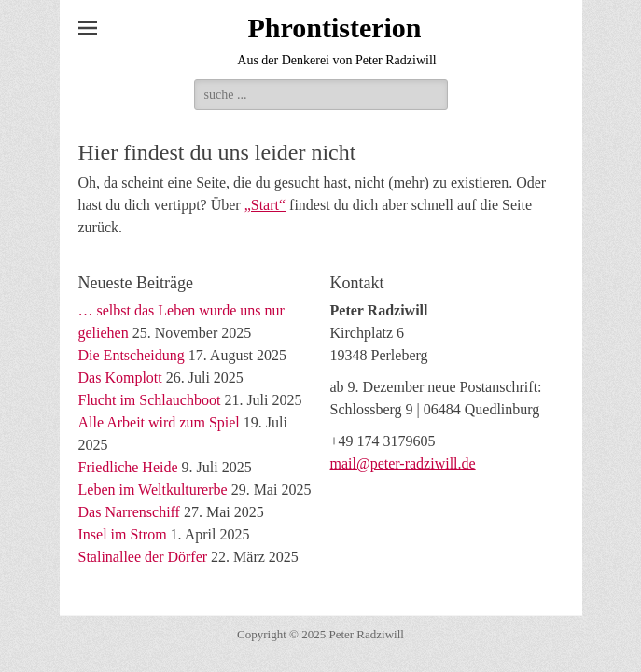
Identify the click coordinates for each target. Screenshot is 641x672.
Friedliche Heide (128, 467)
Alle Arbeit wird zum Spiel (159, 422)
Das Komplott (120, 378)
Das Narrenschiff (129, 512)
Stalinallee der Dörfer (143, 557)
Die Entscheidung (132, 355)
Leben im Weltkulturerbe (153, 490)
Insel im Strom (123, 534)
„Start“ (265, 205)
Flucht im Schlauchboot (150, 400)
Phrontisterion (334, 28)
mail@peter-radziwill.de (403, 463)
